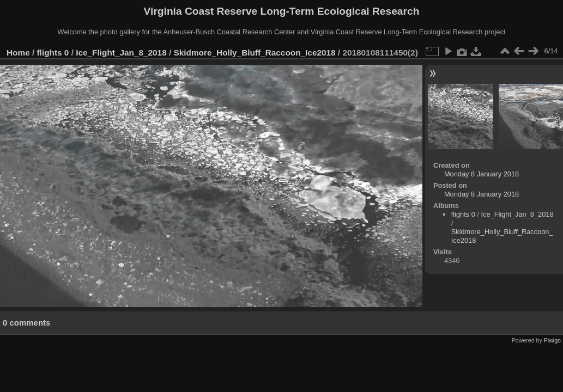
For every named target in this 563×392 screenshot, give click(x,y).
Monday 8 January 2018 (482, 174)
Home (18, 53)
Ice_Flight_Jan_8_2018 (121, 53)
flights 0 (53, 53)
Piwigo (552, 340)
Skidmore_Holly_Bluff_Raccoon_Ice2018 (255, 53)
